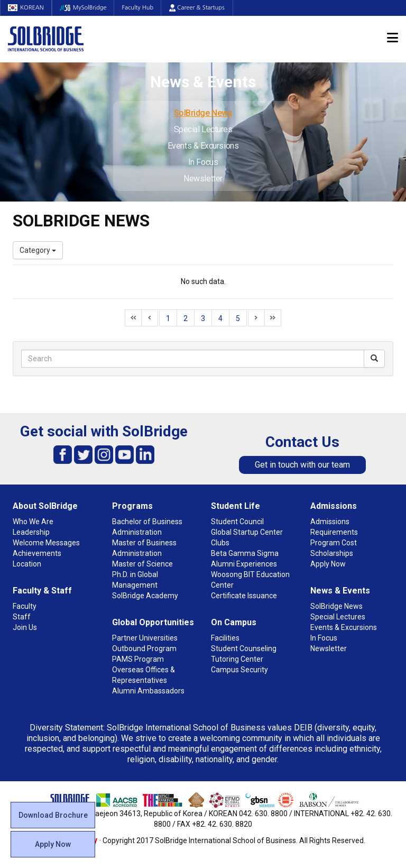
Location (27, 564)
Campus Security (239, 670)
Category (38, 250)
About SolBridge (45, 506)
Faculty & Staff (42, 591)
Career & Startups (200, 8)
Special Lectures (203, 129)
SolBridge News (203, 113)
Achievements (37, 553)
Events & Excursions (203, 146)
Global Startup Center (247, 532)
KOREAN (26, 8)
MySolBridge (85, 8)
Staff (22, 617)
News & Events (340, 591)
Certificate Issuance (244, 596)
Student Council (237, 522)
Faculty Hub (141, 8)
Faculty (25, 606)
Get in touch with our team (302, 465)
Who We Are (33, 522)
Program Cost (334, 543)
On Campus (234, 622)
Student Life (236, 506)
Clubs (220, 543)
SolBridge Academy (145, 596)
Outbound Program (144, 648)
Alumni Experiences (244, 564)
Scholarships (332, 553)
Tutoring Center (237, 659)
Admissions (334, 506)
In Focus (203, 162)
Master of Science (142, 564)
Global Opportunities (153, 622)
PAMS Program (138, 659)
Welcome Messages (46, 543)
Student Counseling (244, 648)
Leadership (31, 532)
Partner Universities (145, 638)
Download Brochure (53, 815)
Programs (132, 506)
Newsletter (203, 179)
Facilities (225, 638)
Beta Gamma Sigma (245, 553)
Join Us (25, 627)
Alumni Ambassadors (148, 691)
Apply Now (53, 844)
